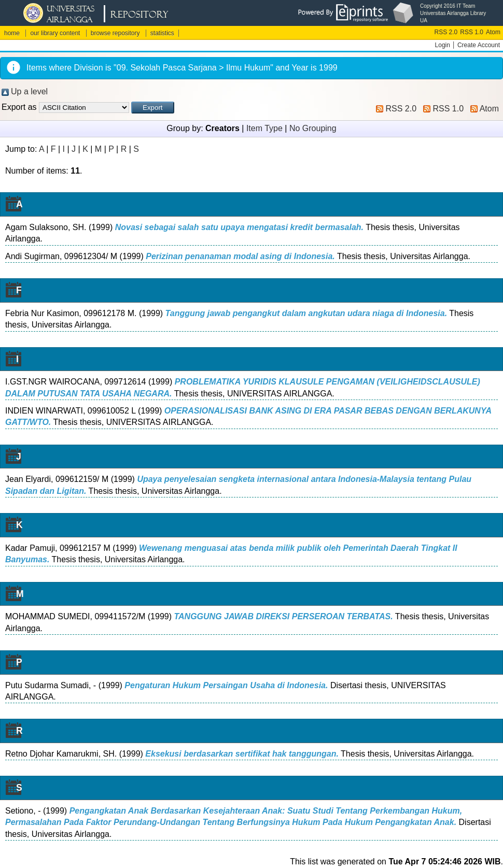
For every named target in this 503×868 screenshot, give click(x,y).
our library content (55, 33)
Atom (493, 32)
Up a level (29, 91)
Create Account (479, 45)
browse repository (115, 33)
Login (443, 45)
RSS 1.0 (472, 32)
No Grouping (313, 128)
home (12, 33)
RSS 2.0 (446, 32)
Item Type (264, 128)
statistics (162, 33)
